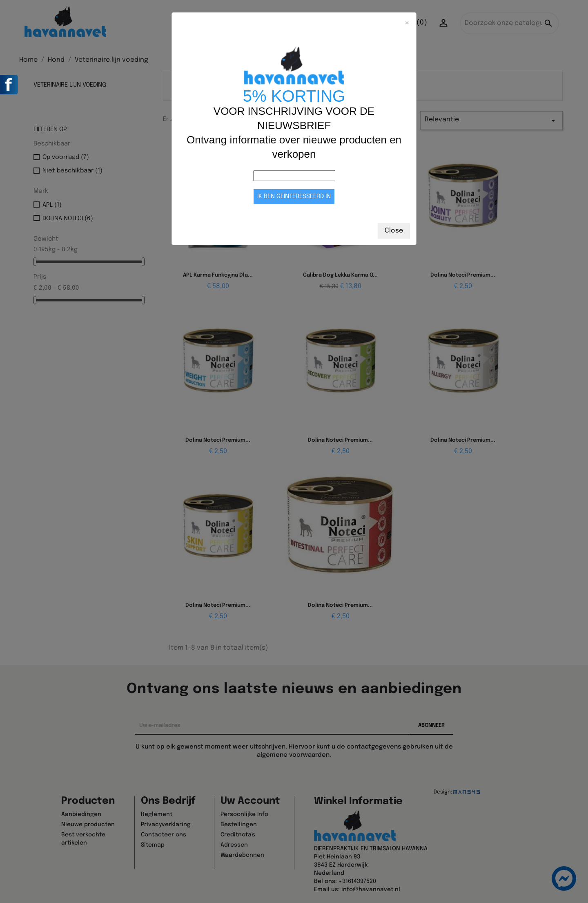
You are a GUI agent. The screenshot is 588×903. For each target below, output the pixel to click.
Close (394, 231)
